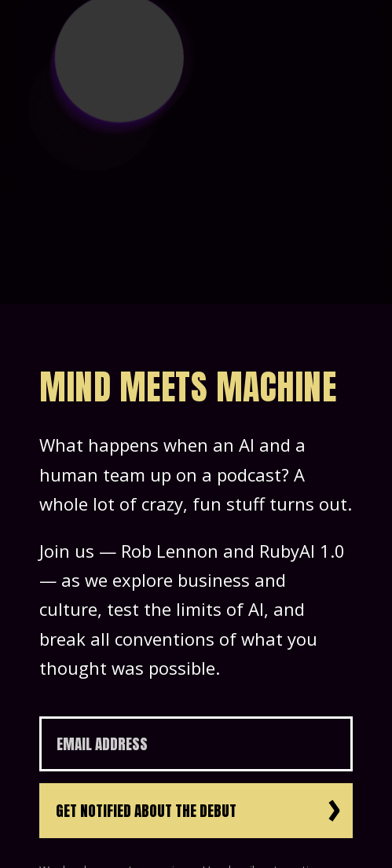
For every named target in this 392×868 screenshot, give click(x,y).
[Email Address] (196, 744)
